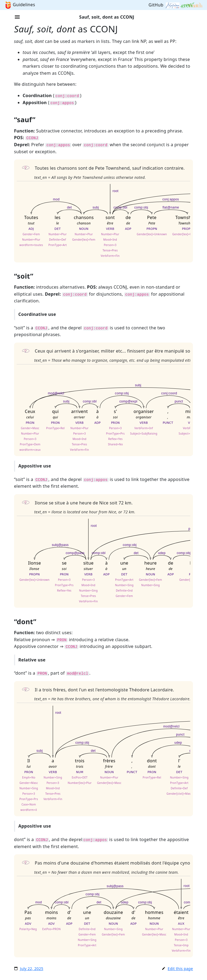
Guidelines (24, 5)
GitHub (157, 5)
